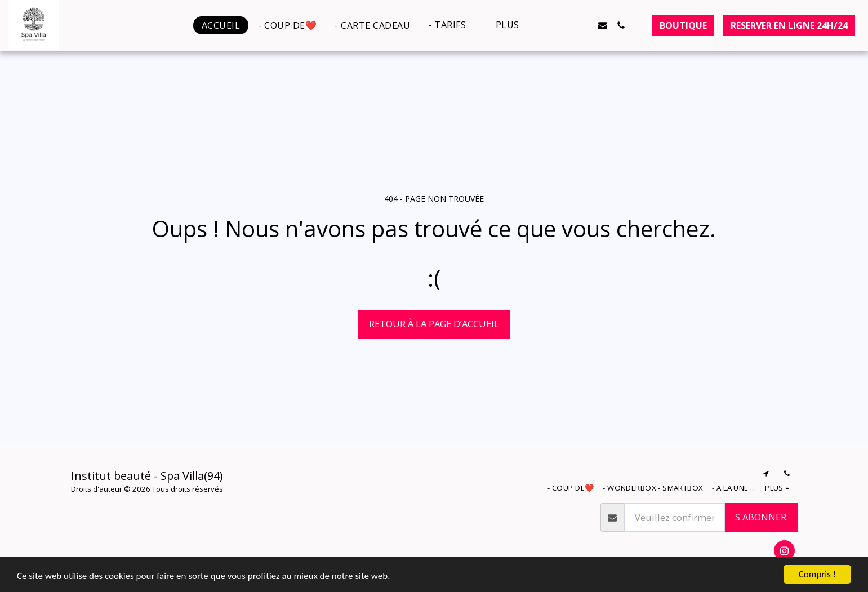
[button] (453, 25)
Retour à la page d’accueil (434, 324)
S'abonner (761, 517)
